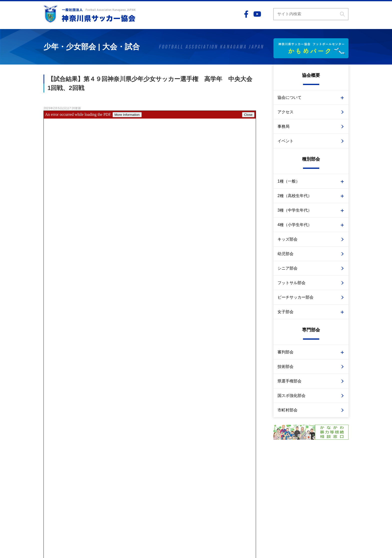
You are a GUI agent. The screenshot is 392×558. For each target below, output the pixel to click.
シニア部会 (287, 268)
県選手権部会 (289, 381)
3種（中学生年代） (295, 210)
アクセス (285, 112)
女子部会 (285, 312)
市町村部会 (287, 410)
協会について (289, 97)
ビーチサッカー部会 (295, 297)
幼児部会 (285, 254)
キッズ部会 (287, 239)
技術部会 (285, 367)
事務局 (283, 126)
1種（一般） (289, 181)
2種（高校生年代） (295, 196)
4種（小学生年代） (295, 225)
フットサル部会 (291, 283)
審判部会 (285, 352)
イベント (285, 141)
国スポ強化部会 (291, 396)
